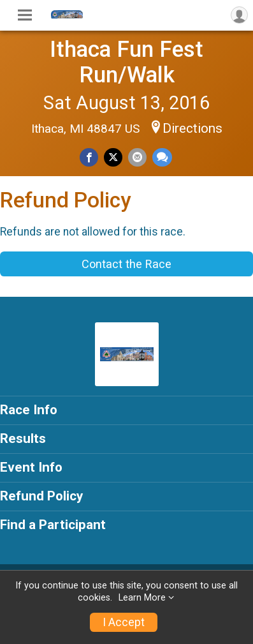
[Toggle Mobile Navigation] (25, 15)
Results (23, 438)
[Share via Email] (137, 157)
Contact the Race (126, 264)
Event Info (31, 467)
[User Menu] (239, 15)
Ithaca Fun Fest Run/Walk (126, 62)
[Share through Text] (162, 157)
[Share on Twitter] (113, 157)
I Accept (124, 622)
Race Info (29, 410)
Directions (192, 128)
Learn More (142, 598)
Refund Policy (41, 496)
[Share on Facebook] (89, 157)
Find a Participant (53, 525)
